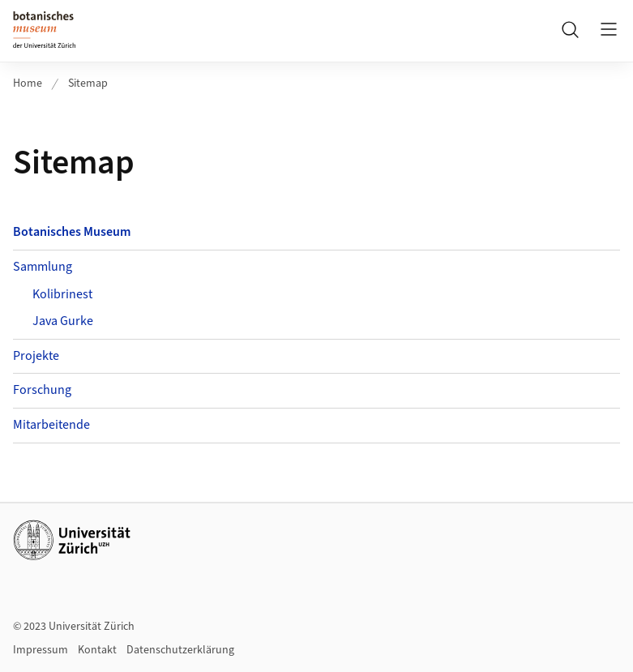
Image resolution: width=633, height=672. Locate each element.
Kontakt (97, 650)
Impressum (41, 650)
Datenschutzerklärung (180, 650)
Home (28, 83)
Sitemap (88, 83)
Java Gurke (63, 321)
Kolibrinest (62, 294)
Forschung (42, 390)
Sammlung (43, 267)
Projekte (36, 356)
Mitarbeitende (51, 425)
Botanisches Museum (72, 232)
